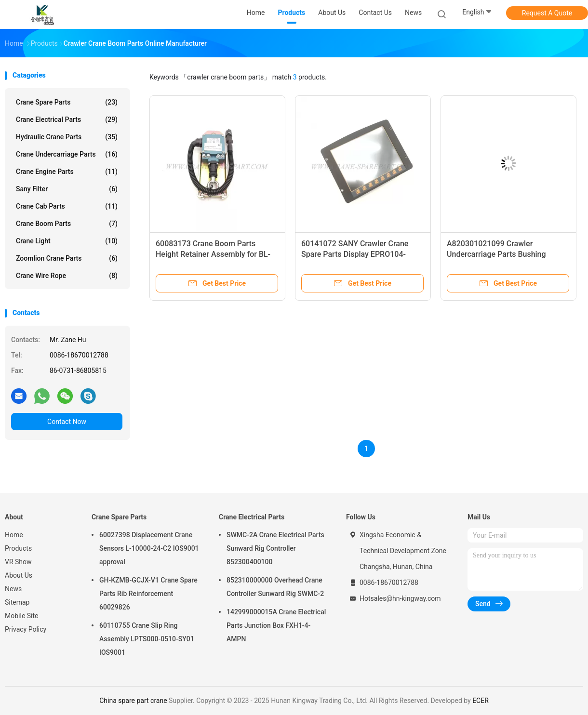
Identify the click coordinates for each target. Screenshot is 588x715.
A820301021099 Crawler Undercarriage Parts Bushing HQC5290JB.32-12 (496, 254)
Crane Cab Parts (67, 206)
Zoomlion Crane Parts (67, 258)
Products (18, 548)
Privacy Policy (26, 629)
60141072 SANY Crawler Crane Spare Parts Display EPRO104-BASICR (355, 254)
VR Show (18, 562)
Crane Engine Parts (67, 172)
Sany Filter (67, 189)
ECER (481, 701)
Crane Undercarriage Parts (67, 154)
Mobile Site (22, 616)
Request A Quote (547, 13)
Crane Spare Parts (67, 102)
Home (14, 535)
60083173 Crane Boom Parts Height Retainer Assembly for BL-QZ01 (213, 254)
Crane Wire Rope (67, 276)
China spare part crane (133, 701)
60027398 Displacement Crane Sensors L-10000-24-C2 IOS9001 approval (149, 548)
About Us (19, 575)
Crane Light (67, 241)
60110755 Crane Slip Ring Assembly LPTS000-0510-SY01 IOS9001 (147, 639)
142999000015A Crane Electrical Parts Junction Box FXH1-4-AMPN (276, 625)
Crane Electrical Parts (67, 119)
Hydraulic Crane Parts (67, 137)
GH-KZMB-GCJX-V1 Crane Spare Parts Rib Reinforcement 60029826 (148, 594)
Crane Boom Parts (67, 224)
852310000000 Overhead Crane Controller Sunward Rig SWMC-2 (275, 587)
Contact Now (67, 422)
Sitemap (17, 602)
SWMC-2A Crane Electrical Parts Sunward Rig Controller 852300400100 (275, 548)
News (13, 589)
